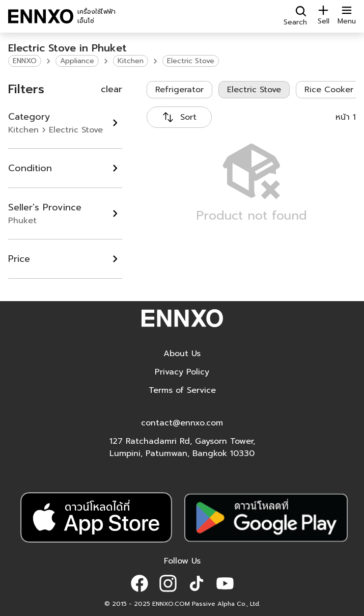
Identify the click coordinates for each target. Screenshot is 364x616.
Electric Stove (191, 61)
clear (111, 89)
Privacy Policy (182, 372)
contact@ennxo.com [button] (182, 423)
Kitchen (131, 61)
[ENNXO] (41, 16)
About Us (182, 354)
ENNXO (25, 61)
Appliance (77, 61)
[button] (139, 583)
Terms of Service (182, 390)
